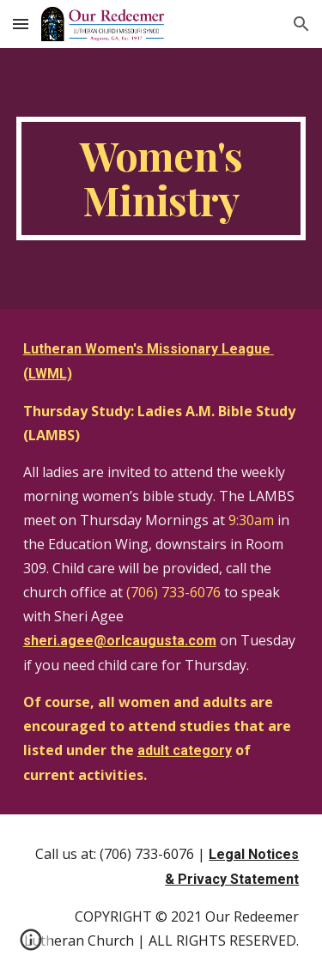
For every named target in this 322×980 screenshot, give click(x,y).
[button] (21, 24)
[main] (161, 178)
